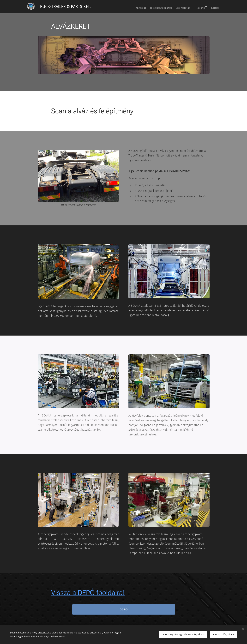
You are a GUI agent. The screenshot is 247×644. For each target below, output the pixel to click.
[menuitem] (131, 7)
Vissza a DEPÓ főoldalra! (88, 593)
